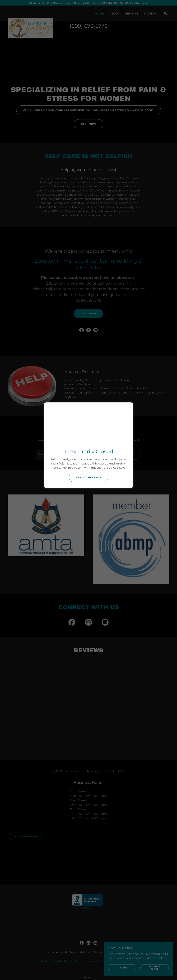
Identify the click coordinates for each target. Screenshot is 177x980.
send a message (89, 477)
